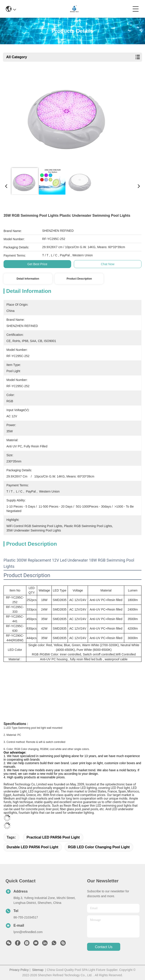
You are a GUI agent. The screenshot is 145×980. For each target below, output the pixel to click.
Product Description (79, 279)
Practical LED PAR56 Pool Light (53, 837)
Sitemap (38, 970)
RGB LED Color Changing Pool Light (99, 847)
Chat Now (108, 264)
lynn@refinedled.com (28, 932)
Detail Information (28, 279)
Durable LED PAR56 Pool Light (32, 847)
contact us (104, 947)
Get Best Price (37, 264)
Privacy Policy (19, 970)
